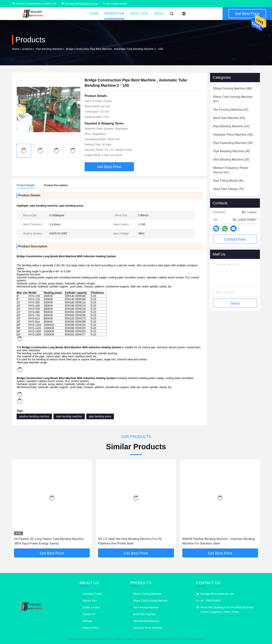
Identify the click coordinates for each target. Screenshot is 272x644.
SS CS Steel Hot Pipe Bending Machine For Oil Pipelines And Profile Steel (130, 541)
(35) (228, 181)
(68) (232, 88)
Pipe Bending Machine (49, 49)
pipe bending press (100, 416)
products (28, 49)
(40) (233, 143)
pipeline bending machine (34, 416)
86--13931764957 (115, 4)
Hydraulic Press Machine (148, 628)
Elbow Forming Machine (147, 594)
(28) (231, 159)
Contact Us (89, 614)
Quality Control (91, 607)
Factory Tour (90, 601)
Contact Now (235, 239)
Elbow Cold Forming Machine (150, 601)
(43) (233, 135)
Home (94, 14)
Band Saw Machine (144, 614)
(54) (231, 126)
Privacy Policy (90, 628)
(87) (233, 99)
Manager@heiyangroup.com (80, 4)
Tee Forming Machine (146, 607)
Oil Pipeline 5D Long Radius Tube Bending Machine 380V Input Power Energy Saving (49, 541)
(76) (228, 189)
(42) (231, 110)
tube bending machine (69, 416)
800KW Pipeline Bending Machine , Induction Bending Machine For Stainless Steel (218, 541)
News (159, 14)
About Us (139, 14)
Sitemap (87, 621)
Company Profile (92, 594)
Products (114, 14)
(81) (229, 118)
